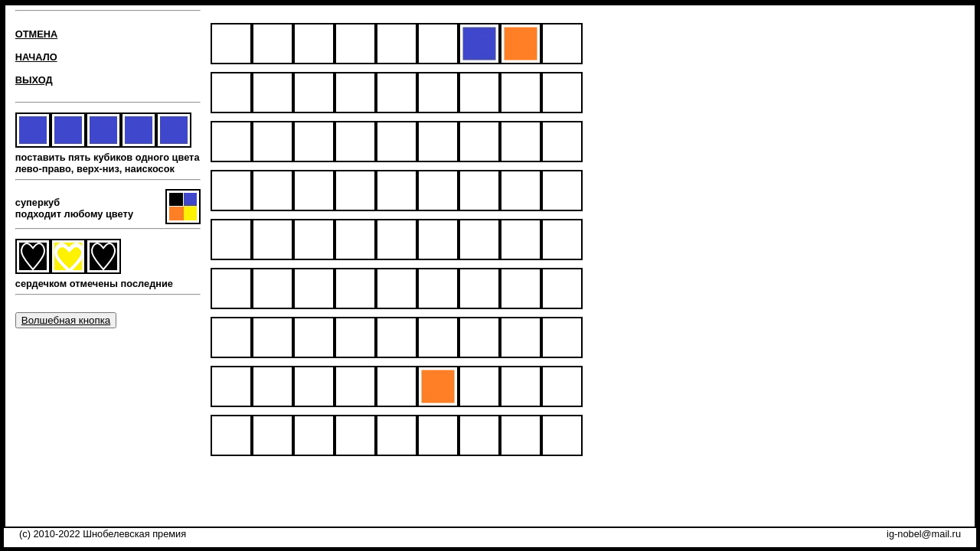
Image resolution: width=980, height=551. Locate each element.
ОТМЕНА (36, 34)
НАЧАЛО (36, 57)
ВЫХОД (34, 80)
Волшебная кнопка (66, 320)
